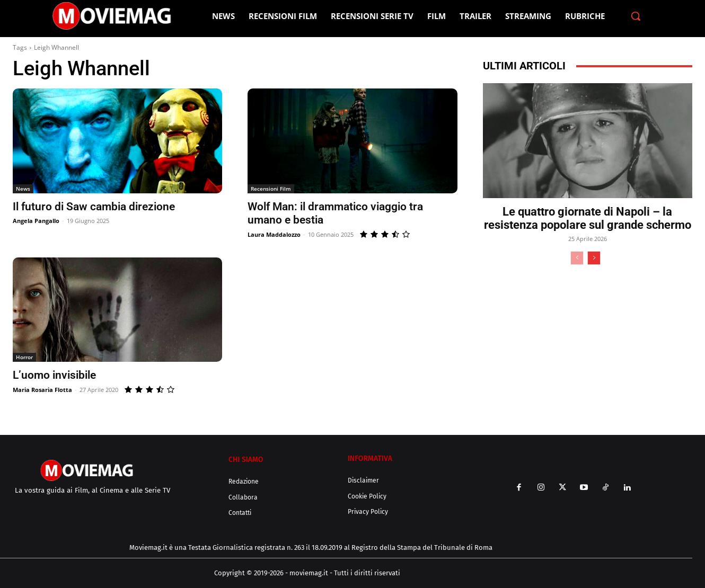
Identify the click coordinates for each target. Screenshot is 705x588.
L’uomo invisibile (54, 375)
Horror (24, 357)
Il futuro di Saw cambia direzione (94, 207)
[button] (636, 16)
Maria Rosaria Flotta (42, 390)
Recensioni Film (271, 189)
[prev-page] (577, 258)
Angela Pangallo (36, 221)
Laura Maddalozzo (274, 234)
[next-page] (594, 258)
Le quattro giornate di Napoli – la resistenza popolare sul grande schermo (588, 218)
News (23, 189)
